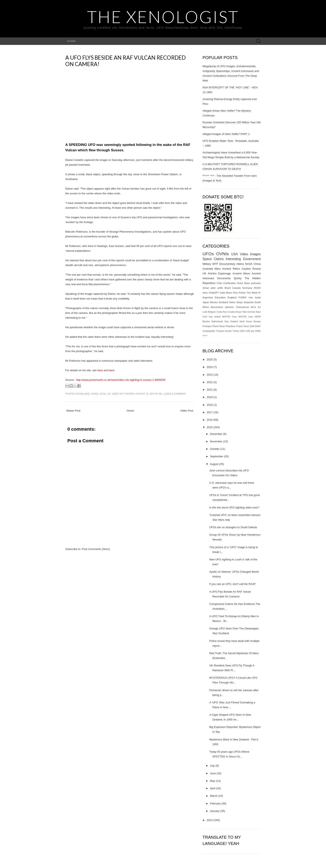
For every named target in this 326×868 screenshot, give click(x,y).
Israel (258, 297)
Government (252, 259)
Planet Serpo (219, 326)
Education (220, 297)
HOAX (257, 288)
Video (115, 394)
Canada (236, 288)
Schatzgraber (209, 331)
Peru (235, 293)
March (214, 796)
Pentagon (207, 326)
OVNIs (95, 394)
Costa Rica (222, 312)
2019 (210, 397)
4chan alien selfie (213, 288)
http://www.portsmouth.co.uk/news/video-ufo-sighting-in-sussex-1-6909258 (121, 380)
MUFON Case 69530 (250, 317)
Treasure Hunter (224, 331)
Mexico (214, 302)
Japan (206, 302)
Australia (208, 269)
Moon (229, 293)
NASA (249, 264)
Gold (205, 317)
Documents (224, 278)
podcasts (256, 283)
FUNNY (243, 297)
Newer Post (73, 411)
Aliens (240, 264)
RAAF (258, 326)
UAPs (243, 331)
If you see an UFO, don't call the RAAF (232, 584)
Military (207, 264)
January (215, 811)
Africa (253, 307)
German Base (254, 312)
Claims (219, 259)
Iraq (211, 317)
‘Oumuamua (242, 307)
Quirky (238, 278)
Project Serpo (243, 326)
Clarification (230, 283)
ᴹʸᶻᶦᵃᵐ (205, 336)
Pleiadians (231, 326)
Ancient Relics (231, 269)
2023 (210, 375)
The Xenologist (163, 17)
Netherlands (217, 321)
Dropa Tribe (241, 312)
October (215, 449)
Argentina (208, 297)
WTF (215, 264)
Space (207, 259)
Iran (251, 297)
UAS (248, 331)
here (100, 370)
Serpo (239, 302)
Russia (257, 269)
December (216, 434)
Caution (246, 269)
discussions (217, 307)
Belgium (212, 312)
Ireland (217, 317)
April (213, 788)
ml (161, 394)
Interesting (233, 259)
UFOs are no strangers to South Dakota (233, 527)
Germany (247, 288)
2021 (210, 390)
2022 (210, 382)
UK (109, 394)
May (213, 781)
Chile (219, 283)
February (215, 803)
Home (72, 41)
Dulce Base (243, 283)
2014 (210, 820)
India (222, 293)
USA (235, 254)
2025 (210, 359)
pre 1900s (256, 331)
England (84, 394)
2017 (210, 412)
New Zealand (231, 321)
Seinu (232, 302)
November (216, 441)
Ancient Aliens (241, 273)
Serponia (249, 302)
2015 (210, 427)
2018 (210, 405)
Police (242, 293)
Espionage (224, 273)
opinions (229, 307)
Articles (212, 273)
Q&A (252, 326)
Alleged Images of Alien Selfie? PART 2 (226, 134)
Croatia (231, 312)
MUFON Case (230, 317)
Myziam (206, 321)
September (217, 456)
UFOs (103, 394)
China (257, 264)
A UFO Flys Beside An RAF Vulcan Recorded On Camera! (125, 61)
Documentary (227, 264)
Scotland (223, 302)
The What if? (254, 293)
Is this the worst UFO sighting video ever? (234, 507)
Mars (218, 269)
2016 (210, 420)
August (214, 464)
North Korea (246, 321)
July (212, 766)
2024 (210, 367)
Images (255, 254)
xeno (205, 293)
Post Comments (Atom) (96, 549)
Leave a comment (175, 394)
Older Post (187, 411)
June (213, 773)
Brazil (228, 288)
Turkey (236, 331)
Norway (257, 321)
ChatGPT (214, 293)
